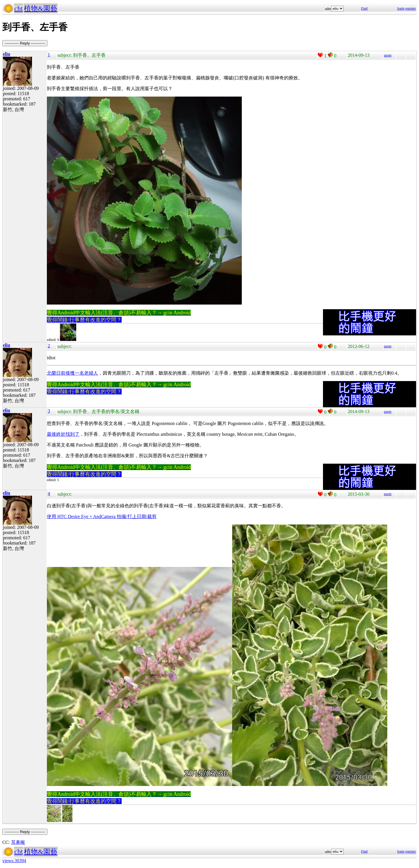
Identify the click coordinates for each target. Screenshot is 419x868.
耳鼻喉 (18, 842)
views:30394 (14, 861)
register (411, 8)
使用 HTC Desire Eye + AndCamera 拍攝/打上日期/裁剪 (102, 516)
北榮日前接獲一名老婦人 (72, 373)
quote (388, 55)
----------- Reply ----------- (25, 43)
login (401, 8)
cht (18, 8)
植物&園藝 (41, 8)
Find (364, 8)
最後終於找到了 (63, 434)
